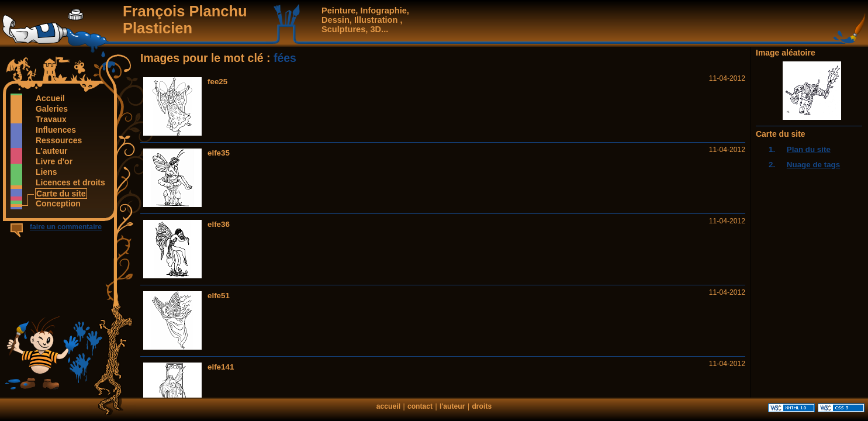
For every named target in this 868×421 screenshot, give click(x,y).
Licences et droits (70, 182)
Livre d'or (54, 161)
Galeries (51, 109)
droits (482, 406)
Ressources (58, 140)
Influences (56, 130)
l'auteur (452, 406)
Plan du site (809, 149)
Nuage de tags (813, 165)
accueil (388, 406)
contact (420, 406)
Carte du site (60, 194)
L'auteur (51, 151)
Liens (46, 172)
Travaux (51, 119)
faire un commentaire (66, 227)
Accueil (50, 98)
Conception (58, 203)
